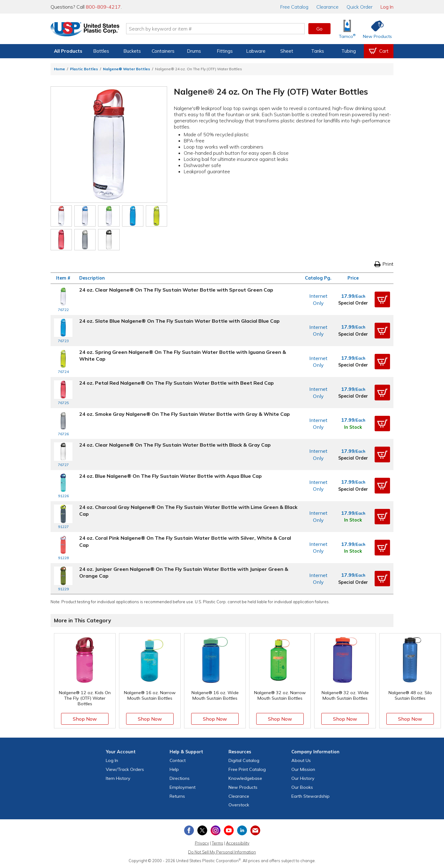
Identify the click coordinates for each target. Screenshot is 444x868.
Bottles (101, 51)
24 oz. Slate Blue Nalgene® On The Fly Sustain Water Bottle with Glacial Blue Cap (179, 321)
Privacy (202, 843)
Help (174, 769)
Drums (194, 51)
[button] (382, 300)
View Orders (125, 769)
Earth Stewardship (310, 796)
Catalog (294, 7)
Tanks (318, 51)
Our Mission (303, 769)
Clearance (327, 7)
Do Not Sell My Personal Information (222, 852)
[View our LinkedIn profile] (242, 830)
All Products (68, 51)
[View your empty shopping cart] (379, 51)
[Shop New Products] (375, 29)
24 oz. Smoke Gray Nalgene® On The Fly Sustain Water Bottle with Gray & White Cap (185, 414)
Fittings (225, 51)
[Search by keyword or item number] (217, 29)
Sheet (287, 51)
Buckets (132, 51)
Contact (178, 760)
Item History (118, 778)
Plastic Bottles (84, 69)
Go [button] (319, 29)
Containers (163, 51)
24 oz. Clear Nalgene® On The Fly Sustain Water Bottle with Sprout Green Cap (176, 290)
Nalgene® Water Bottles (127, 69)
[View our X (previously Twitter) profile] (202, 830)
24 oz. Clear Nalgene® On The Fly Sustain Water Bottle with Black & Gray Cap (175, 445)
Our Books (302, 787)
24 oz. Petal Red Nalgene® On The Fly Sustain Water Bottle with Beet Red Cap (177, 383)
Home (60, 69)
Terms (218, 843)
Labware (256, 51)
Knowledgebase (245, 778)
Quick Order (360, 7)
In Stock (353, 427)
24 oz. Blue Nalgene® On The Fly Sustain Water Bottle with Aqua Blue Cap (171, 476)
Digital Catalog (244, 760)
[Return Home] (87, 30)
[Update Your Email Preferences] (255, 830)
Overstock (239, 805)
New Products (243, 787)
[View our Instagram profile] (216, 830)
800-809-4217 (103, 7)
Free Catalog (247, 769)
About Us (301, 760)
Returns (177, 796)
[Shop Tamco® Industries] (347, 29)
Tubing (349, 51)
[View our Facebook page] (189, 830)
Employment (183, 787)
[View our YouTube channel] (229, 830)
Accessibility (238, 843)
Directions (180, 778)
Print (384, 264)
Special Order (353, 303)
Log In (387, 7)
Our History (303, 778)
